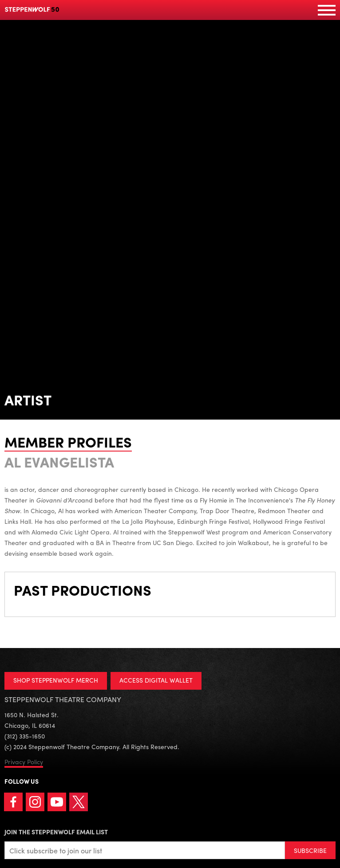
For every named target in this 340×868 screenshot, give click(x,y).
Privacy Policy (24, 762)
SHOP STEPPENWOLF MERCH (56, 680)
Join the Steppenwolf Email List (56, 832)
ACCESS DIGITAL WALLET (156, 680)
